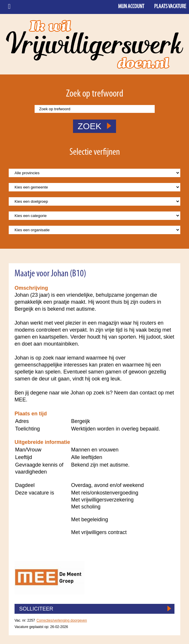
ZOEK (94, 126)
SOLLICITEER (36, 609)
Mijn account (131, 7)
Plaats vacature (170, 7)
